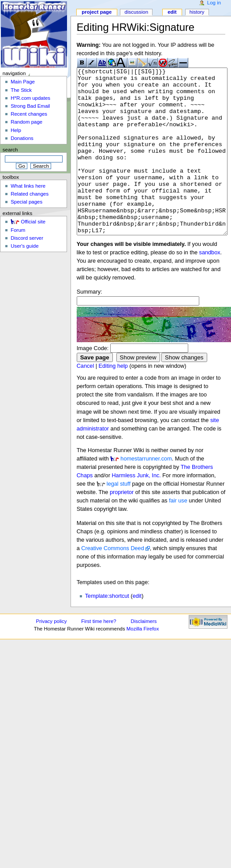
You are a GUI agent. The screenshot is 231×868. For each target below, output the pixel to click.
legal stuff (119, 517)
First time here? (99, 654)
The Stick (21, 90)
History (197, 12)
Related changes (30, 194)
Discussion (136, 12)
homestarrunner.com (146, 492)
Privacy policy (52, 654)
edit (137, 629)
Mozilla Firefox (143, 662)
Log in (214, 3)
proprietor (122, 525)
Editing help (113, 399)
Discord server (27, 238)
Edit (172, 12)
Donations (22, 138)
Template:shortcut (107, 629)
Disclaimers (144, 654)
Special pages (26, 202)
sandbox (210, 286)
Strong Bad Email (30, 106)
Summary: (89, 325)
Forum (18, 230)
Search (10, 150)
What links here (28, 186)
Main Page (23, 82)
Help (16, 130)
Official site (33, 222)
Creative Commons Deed (112, 581)
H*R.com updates (30, 98)
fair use (178, 534)
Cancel (86, 399)
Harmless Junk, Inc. (136, 509)
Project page (97, 12)
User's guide (24, 246)
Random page (26, 122)
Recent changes (29, 114)
